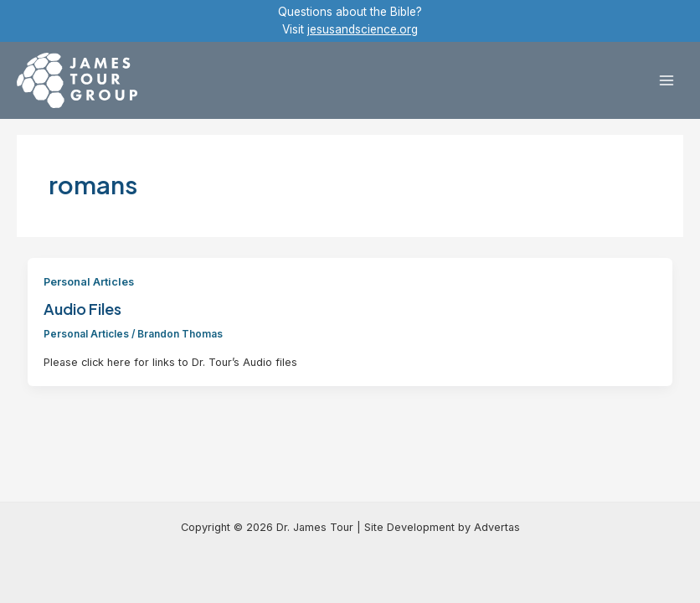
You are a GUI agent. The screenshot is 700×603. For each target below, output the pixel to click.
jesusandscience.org (363, 29)
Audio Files (82, 309)
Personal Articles (89, 282)
